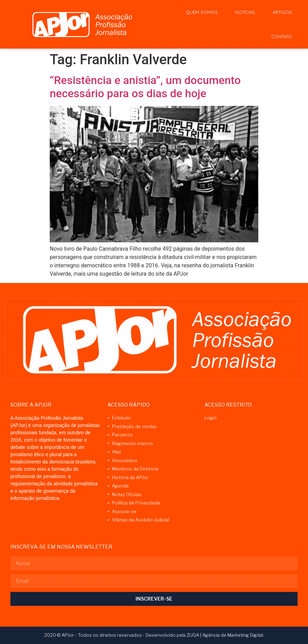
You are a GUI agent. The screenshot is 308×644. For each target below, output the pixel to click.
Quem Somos (202, 12)
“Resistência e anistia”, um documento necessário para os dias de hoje (145, 87)
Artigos (282, 12)
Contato (282, 36)
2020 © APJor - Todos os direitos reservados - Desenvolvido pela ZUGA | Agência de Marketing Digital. (154, 635)
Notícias (245, 12)
